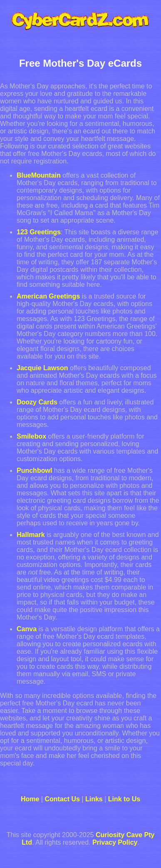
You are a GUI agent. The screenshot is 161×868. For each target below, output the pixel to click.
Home (30, 799)
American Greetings (48, 296)
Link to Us (124, 799)
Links (94, 799)
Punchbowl (34, 470)
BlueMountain (39, 175)
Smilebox (31, 436)
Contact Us (62, 799)
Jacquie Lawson (42, 368)
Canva (27, 629)
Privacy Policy (115, 842)
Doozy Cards (37, 402)
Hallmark (31, 535)
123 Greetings (39, 232)
